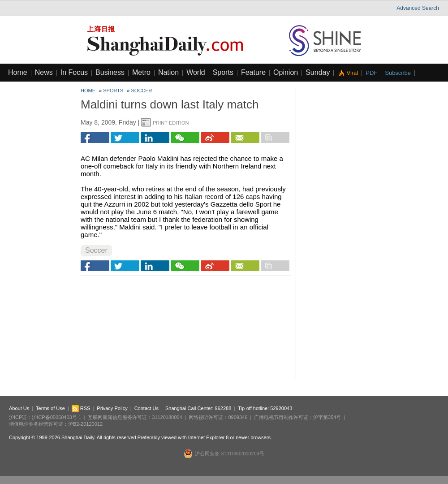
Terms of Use (50, 408)
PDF (371, 73)
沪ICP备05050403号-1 (56, 417)
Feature (253, 72)
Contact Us (146, 408)
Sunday (318, 72)
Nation (168, 72)
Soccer (142, 91)
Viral (352, 73)
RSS (81, 408)
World (196, 72)
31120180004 (167, 417)
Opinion (286, 72)
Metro (141, 72)
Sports (223, 72)
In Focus (74, 72)
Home (18, 72)
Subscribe (398, 73)
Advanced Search (418, 8)
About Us (19, 408)
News (44, 72)
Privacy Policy (112, 408)
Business (110, 72)
